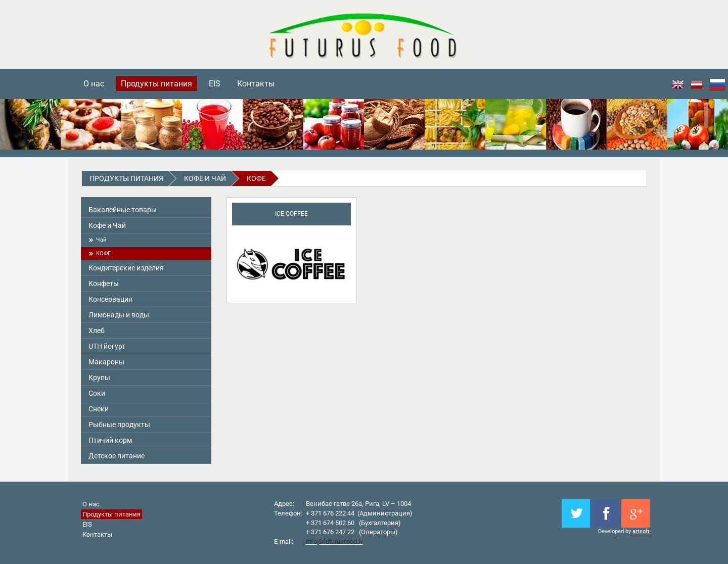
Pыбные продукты (119, 425)
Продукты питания (156, 84)
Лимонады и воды (119, 315)
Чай (101, 240)
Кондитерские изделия (126, 268)
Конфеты (104, 284)
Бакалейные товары (123, 210)
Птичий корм (110, 440)
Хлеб (97, 331)
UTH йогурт (107, 346)
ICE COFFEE (291, 214)
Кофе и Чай (205, 178)
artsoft (641, 531)
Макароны (106, 362)
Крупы (99, 378)
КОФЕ (256, 178)
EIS (215, 84)
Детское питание (117, 456)
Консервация (110, 299)
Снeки (99, 409)
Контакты (256, 84)
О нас (94, 84)
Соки (97, 393)
